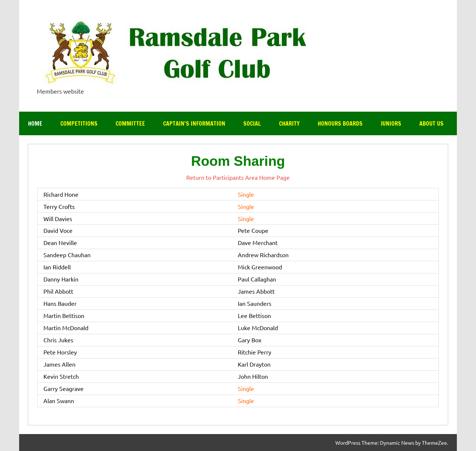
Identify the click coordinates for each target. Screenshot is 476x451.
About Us (431, 123)
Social (252, 123)
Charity (289, 123)
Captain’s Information (194, 123)
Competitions (79, 123)
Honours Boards (340, 123)
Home (35, 123)
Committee (130, 123)
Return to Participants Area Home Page (238, 177)
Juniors (391, 123)
